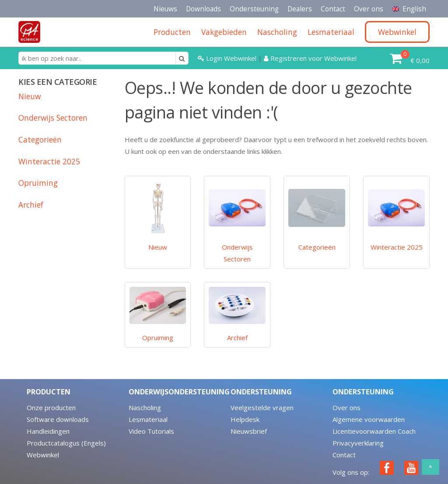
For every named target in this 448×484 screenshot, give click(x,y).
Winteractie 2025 (49, 161)
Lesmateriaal (148, 419)
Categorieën (40, 139)
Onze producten (51, 407)
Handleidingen (48, 431)
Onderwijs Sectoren (53, 118)
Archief (31, 205)
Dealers (300, 9)
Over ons (369, 9)
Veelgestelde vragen (262, 407)
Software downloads (58, 419)
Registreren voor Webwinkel (310, 58)
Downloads (203, 9)
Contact (333, 9)
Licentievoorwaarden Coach (374, 431)
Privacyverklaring (358, 443)
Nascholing (145, 407)
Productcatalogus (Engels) (66, 443)
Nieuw (30, 96)
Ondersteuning (254, 9)
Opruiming (38, 183)
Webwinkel (43, 455)
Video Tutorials (151, 431)
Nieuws (165, 9)
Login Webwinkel (228, 58)
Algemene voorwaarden (369, 419)
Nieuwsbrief (249, 431)
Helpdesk (245, 419)
